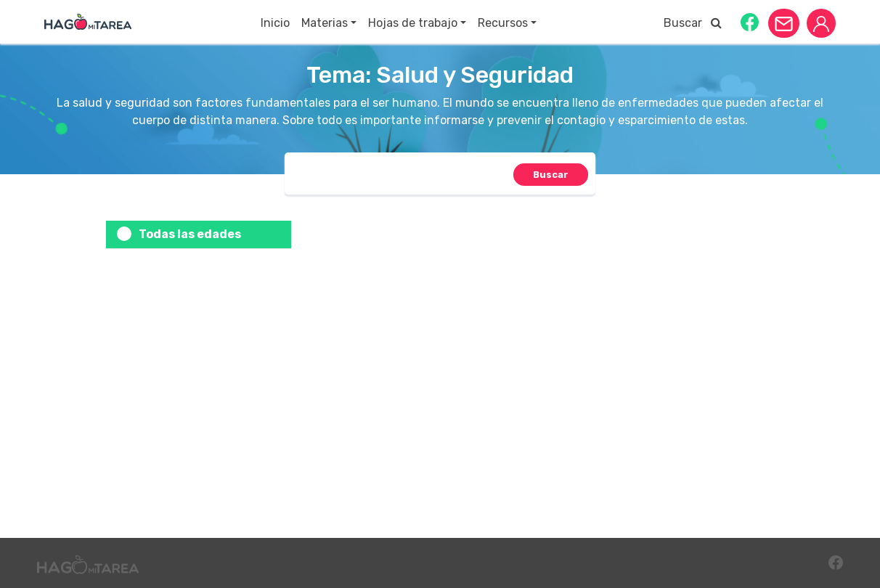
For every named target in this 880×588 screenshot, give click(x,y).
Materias (325, 23)
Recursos (503, 23)
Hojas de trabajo (413, 23)
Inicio (275, 23)
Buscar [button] (693, 23)
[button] (750, 21)
